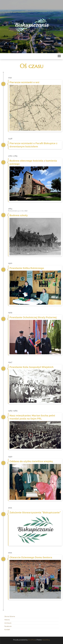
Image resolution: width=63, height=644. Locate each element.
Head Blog (46, 640)
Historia (7, 620)
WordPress (32, 640)
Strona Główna (10, 616)
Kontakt (7, 630)
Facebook (8, 626)
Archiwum (8, 623)
